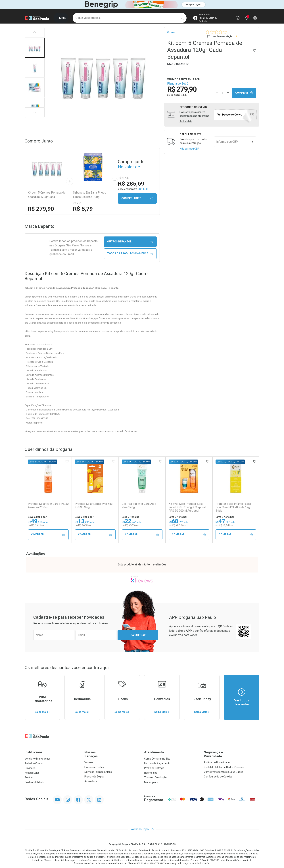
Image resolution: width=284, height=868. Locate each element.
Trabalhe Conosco (35, 763)
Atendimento (154, 752)
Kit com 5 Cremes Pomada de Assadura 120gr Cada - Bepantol (47, 195)
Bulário (29, 777)
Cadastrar (138, 635)
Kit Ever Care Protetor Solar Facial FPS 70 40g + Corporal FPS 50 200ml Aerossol (187, 507)
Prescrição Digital (94, 777)
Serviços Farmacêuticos (98, 772)
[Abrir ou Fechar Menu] (61, 18)
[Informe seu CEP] (231, 142)
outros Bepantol (130, 242)
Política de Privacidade (217, 762)
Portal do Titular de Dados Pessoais (224, 767)
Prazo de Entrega (154, 768)
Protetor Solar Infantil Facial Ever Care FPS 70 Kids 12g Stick (233, 507)
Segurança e (232, 754)
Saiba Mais (186, 121)
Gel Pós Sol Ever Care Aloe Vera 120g (139, 506)
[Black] (142, 5)
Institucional (34, 752)
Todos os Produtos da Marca (130, 254)
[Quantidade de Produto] (223, 93)
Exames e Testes (94, 767)
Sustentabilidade (34, 782)
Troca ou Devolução (155, 777)
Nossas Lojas (32, 773)
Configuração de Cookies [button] (218, 777)
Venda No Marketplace (38, 759)
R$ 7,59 (77, 203)
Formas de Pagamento (157, 763)
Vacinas (89, 762)
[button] (35, 48)
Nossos (112, 754)
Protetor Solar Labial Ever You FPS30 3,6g (94, 506)
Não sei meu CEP (189, 149)
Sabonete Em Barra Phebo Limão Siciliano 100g (90, 195)
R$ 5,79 (83, 209)
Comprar (244, 93)
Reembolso (151, 773)
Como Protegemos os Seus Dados (224, 772)
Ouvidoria (30, 768)
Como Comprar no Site (157, 759)
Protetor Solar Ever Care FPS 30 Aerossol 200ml (48, 506)
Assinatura (91, 781)
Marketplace (151, 782)
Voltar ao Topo (142, 829)
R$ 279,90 (41, 209)
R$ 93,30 (182, 95)
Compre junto (137, 198)
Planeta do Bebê (178, 84)
